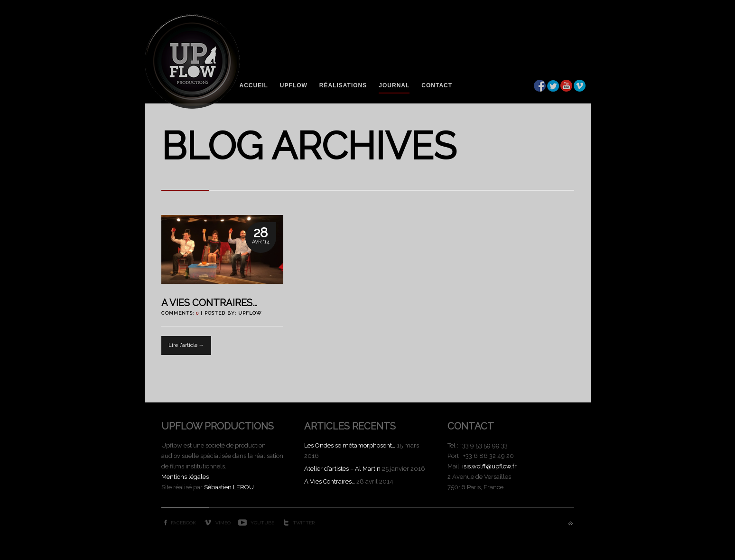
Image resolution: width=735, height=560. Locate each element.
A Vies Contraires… (209, 303)
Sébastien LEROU (229, 487)
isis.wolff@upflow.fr (489, 466)
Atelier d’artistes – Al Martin (342, 469)
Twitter (304, 523)
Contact (437, 85)
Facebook (183, 523)
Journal (394, 85)
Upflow (294, 85)
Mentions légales (185, 477)
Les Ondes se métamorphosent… (350, 445)
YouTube (262, 523)
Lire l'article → (186, 345)
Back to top (571, 524)
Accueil (254, 85)
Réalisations (343, 85)
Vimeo (223, 523)
